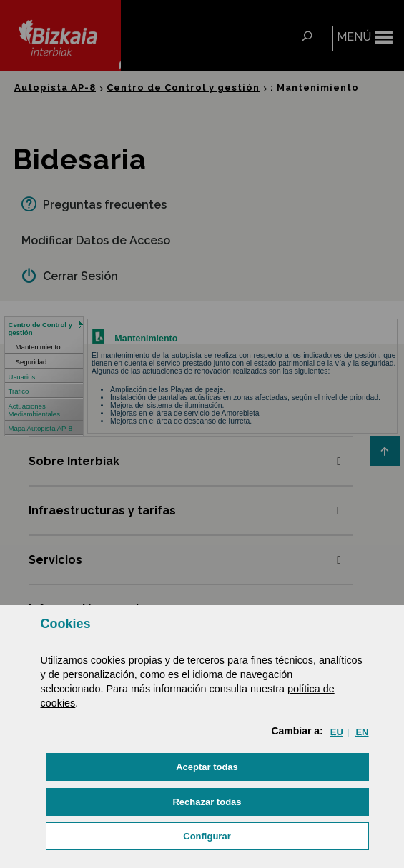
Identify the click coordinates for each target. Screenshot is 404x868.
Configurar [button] (207, 836)
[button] (207, 767)
